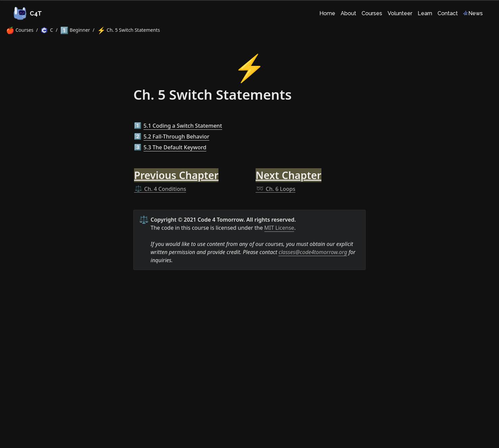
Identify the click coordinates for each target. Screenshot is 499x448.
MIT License (279, 228)
